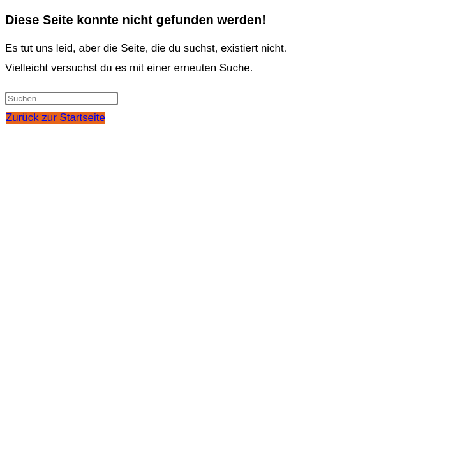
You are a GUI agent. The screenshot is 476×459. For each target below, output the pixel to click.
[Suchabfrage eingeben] (62, 98)
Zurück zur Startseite (56, 118)
